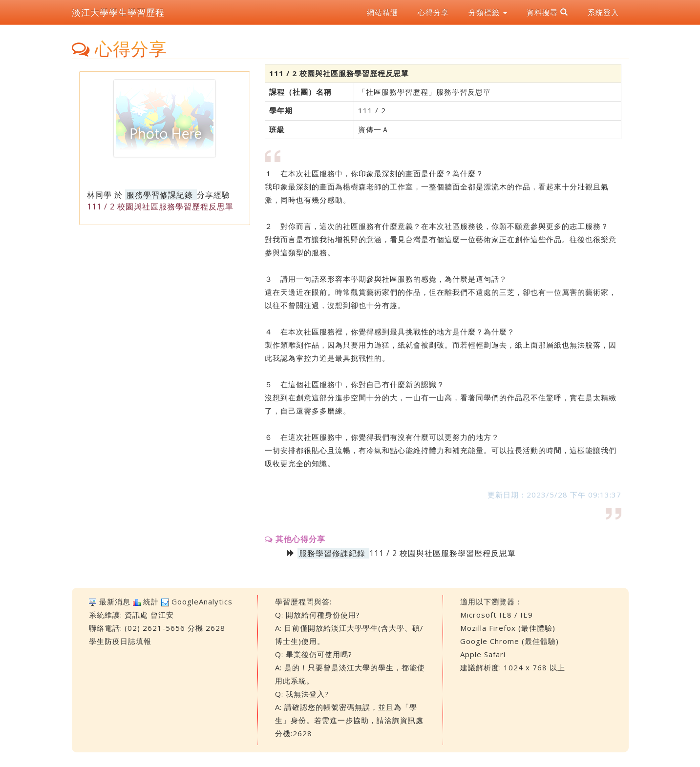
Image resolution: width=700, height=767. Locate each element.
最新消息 (115, 601)
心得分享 (433, 12)
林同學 (99, 195)
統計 (151, 601)
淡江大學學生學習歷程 (118, 12)
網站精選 (382, 12)
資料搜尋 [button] (547, 12)
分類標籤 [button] (488, 12)
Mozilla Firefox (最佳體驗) (508, 628)
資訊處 (136, 615)
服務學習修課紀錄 (160, 195)
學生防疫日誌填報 (120, 641)
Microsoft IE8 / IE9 (497, 615)
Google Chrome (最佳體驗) (509, 641)
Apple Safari (483, 654)
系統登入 (603, 12)
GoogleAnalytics (202, 601)
